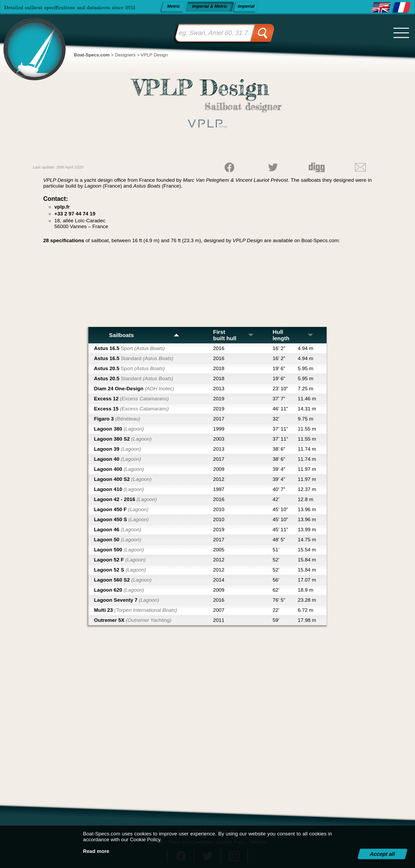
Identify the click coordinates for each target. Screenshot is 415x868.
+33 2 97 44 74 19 (75, 214)
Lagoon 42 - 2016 (125, 499)
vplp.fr (62, 207)
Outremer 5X (133, 620)
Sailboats (144, 335)
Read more (96, 851)
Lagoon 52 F (120, 560)
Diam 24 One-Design (134, 389)
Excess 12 (131, 399)
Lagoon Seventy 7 (127, 600)
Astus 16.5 (129, 348)
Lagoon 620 (119, 590)
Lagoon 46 (118, 530)
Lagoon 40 (118, 459)
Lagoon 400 (119, 469)
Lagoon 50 (118, 540)
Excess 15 (131, 409)
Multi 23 (136, 610)
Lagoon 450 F (121, 509)
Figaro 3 (117, 419)
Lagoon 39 (118, 449)
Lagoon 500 (119, 550)
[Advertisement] (207, 287)
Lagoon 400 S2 (123, 479)
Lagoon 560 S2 (123, 580)
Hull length (293, 335)
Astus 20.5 (129, 368)
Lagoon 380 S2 (123, 439)
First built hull (234, 335)
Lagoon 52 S (120, 570)
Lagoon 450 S (121, 519)
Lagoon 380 (119, 429)
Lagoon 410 (119, 489)
